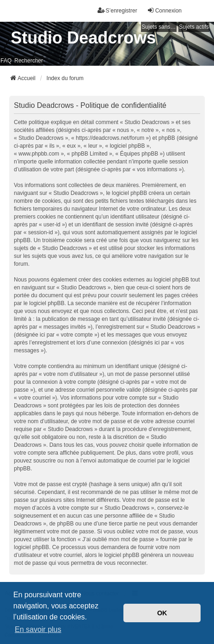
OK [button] (162, 613)
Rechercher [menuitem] (29, 61)
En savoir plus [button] (38, 629)
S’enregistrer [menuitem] (117, 10)
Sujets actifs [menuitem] (194, 27)
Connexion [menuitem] (164, 10)
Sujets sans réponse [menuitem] (159, 27)
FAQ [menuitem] (6, 61)
